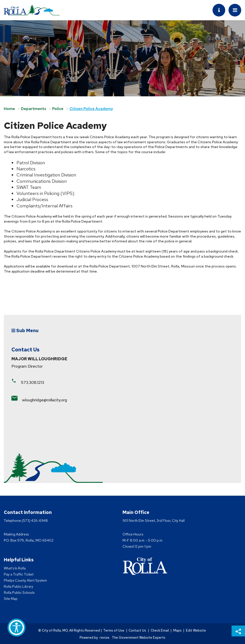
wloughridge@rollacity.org (45, 400)
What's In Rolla (15, 568)
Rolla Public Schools (20, 593)
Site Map (11, 599)
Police (58, 109)
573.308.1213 (32, 382)
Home (9, 109)
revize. (105, 637)
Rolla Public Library (19, 586)
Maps (178, 630)
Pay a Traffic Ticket (19, 574)
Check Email (160, 630)
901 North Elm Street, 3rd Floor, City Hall (155, 521)
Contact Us (137, 630)
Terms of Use (112, 630)
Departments (34, 109)
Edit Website (197, 630)
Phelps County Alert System (26, 580)
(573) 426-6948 (35, 521)
